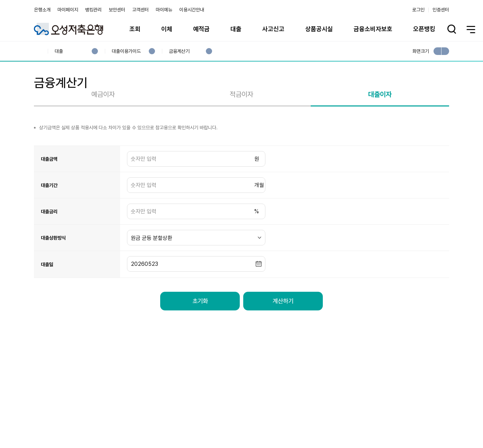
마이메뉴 (164, 10)
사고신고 (273, 29)
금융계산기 (179, 51)
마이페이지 (68, 10)
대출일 (47, 292)
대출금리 (49, 239)
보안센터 (117, 10)
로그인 (418, 10)
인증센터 (441, 10)
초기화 (200, 329)
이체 (167, 29)
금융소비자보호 (373, 29)
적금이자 (241, 122)
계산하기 (283, 329)
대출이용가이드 (126, 51)
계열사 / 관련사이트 (385, 424)
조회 (135, 29)
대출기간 (49, 213)
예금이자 (103, 122)
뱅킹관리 (93, 10)
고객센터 (140, 10)
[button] (259, 292)
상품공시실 (319, 29)
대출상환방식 (53, 265)
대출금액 (49, 187)
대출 (236, 29)
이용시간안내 (192, 10)
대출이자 (380, 122)
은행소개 (42, 10)
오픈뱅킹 (424, 29)
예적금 (201, 29)
